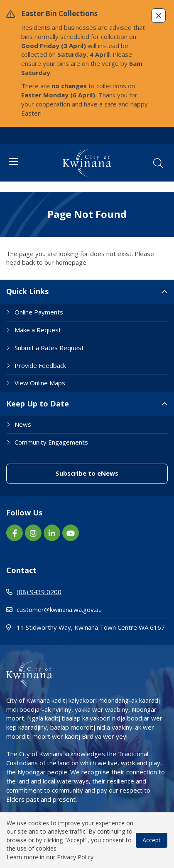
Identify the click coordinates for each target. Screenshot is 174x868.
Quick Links (27, 291)
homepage (71, 262)
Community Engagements (51, 442)
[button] (158, 16)
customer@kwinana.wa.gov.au (54, 609)
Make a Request (38, 330)
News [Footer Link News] (23, 424)
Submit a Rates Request (49, 348)
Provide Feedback (40, 365)
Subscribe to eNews (87, 473)
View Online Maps (40, 383)
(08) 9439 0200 (34, 592)
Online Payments (39, 312)
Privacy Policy (75, 857)
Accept (152, 840)
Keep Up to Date (38, 404)
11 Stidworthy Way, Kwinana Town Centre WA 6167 (87, 627)
